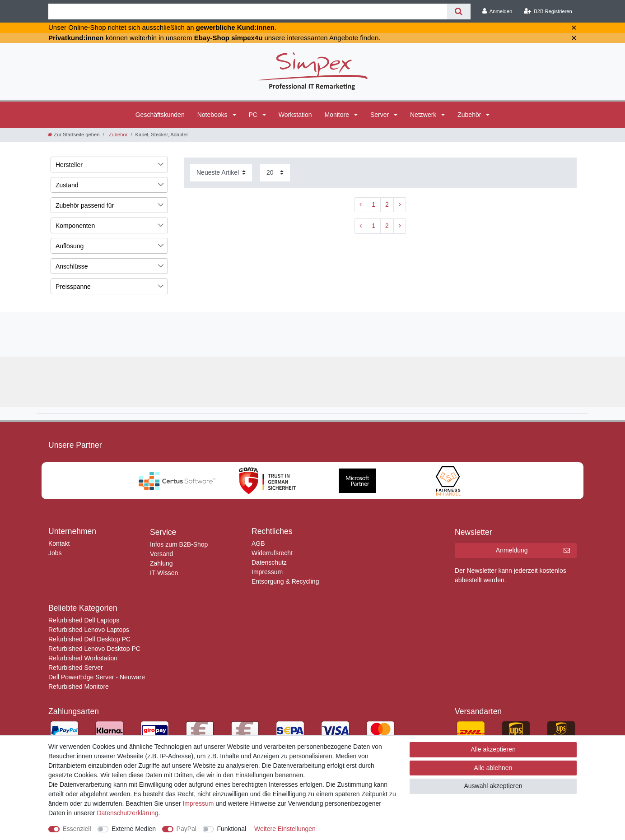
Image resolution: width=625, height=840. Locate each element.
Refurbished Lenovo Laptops (89, 630)
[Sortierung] (221, 173)
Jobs (55, 553)
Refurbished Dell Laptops (84, 620)
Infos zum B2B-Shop (179, 544)
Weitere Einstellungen (285, 829)
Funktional (231, 829)
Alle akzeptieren (493, 749)
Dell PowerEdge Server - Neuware (97, 677)
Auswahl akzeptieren (493, 786)
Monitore (338, 115)
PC (254, 115)
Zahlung (161, 563)
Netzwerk (424, 115)
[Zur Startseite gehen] (74, 135)
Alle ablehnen (493, 768)
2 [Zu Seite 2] (387, 204)
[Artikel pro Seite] (275, 173)
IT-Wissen (164, 573)
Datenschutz (269, 562)
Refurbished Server (76, 668)
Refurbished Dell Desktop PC (89, 639)
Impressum (267, 572)
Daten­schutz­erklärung (127, 813)
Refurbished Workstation (83, 658)
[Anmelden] (497, 11)
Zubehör (470, 115)
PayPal (187, 829)
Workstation (295, 115)
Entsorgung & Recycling (285, 581)
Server (380, 115)
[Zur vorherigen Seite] (361, 205)
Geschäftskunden (160, 115)
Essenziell (77, 829)
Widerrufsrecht (272, 553)
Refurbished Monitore (79, 687)
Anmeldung (533, 551)
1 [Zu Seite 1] (373, 204)
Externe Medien (134, 829)
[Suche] (459, 12)
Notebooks (213, 115)
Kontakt (59, 543)
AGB (258, 543)
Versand (161, 554)
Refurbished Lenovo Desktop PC (94, 649)
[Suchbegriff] (248, 12)
